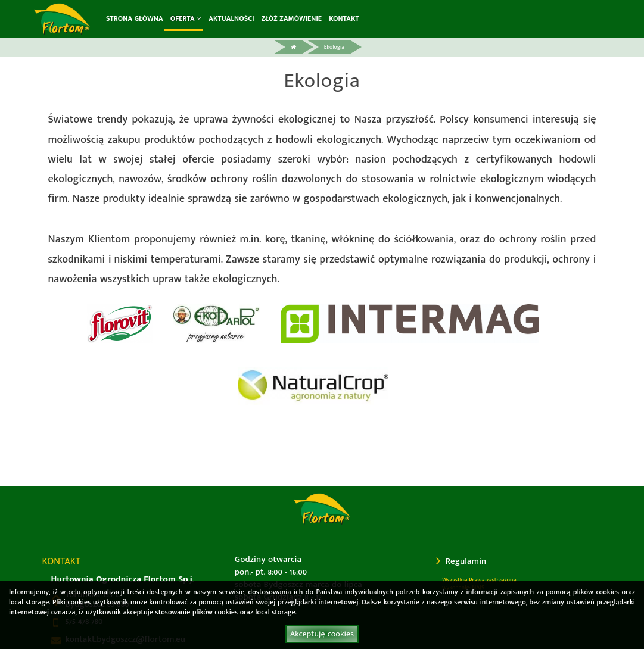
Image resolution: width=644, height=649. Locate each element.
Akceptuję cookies (322, 634)
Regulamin (461, 561)
